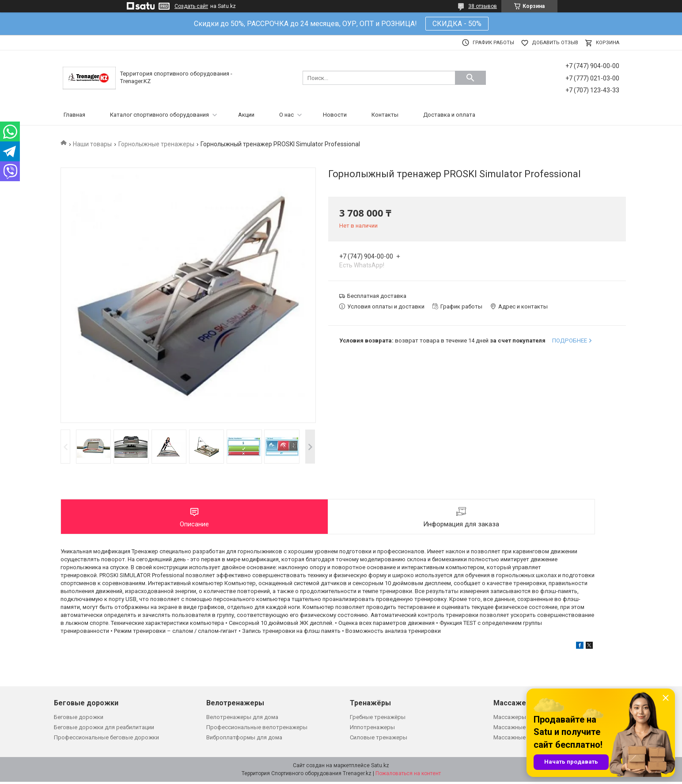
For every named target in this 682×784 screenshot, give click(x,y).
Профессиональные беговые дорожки (106, 740)
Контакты (385, 115)
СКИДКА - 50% (457, 24)
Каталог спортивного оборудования (159, 115)
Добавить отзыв (555, 43)
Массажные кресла (520, 729)
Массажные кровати (522, 740)
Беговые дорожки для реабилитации (104, 729)
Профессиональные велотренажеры (257, 729)
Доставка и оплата (449, 115)
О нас (286, 115)
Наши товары (92, 144)
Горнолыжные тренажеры (156, 144)
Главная (74, 115)
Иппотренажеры (372, 729)
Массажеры (510, 719)
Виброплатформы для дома (244, 740)
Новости (335, 115)
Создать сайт (191, 6)
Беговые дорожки (79, 719)
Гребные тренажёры (378, 719)
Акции (246, 115)
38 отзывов (483, 6)
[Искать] (470, 78)
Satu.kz (380, 768)
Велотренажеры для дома (242, 719)
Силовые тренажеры (379, 740)
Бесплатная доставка (377, 296)
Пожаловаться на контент (408, 776)
